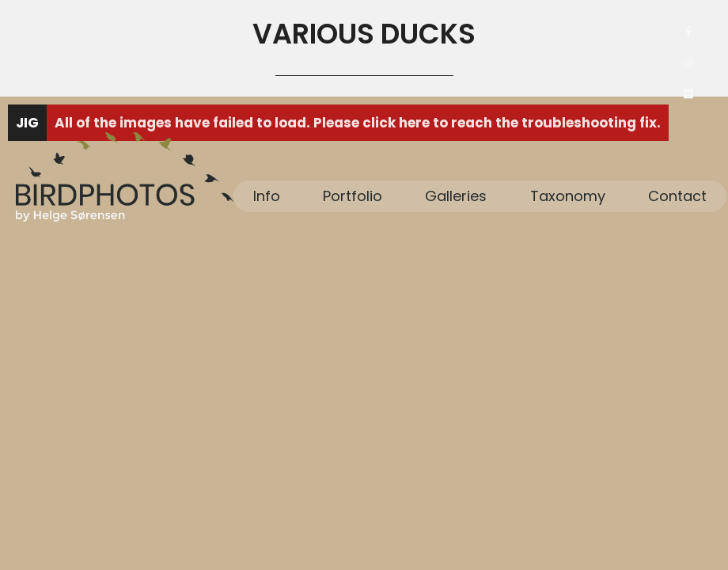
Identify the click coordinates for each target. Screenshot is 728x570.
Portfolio (353, 196)
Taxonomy (568, 196)
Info (267, 196)
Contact (677, 196)
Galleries (456, 196)
